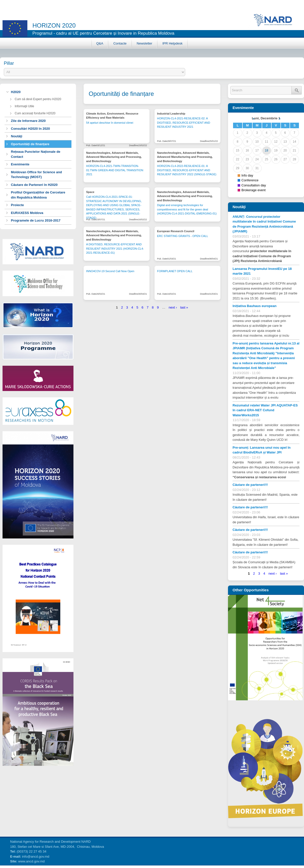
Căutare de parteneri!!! (250, 485)
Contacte (120, 43)
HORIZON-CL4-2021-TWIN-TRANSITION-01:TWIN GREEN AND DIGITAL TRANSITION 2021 (115, 170)
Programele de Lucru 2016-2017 (36, 220)
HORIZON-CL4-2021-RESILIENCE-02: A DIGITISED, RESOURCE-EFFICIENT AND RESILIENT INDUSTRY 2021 (184, 123)
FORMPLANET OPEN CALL (175, 271)
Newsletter (145, 43)
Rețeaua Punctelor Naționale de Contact (36, 154)
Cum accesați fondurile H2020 (35, 113)
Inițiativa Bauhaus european (254, 306)
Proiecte (17, 205)
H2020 (16, 92)
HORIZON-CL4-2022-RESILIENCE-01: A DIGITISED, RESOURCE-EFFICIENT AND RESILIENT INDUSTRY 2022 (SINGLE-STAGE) (187, 170)
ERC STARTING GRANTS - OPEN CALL (183, 236)
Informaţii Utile (24, 106)
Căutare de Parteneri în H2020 (34, 185)
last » (184, 307)
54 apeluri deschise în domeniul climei (110, 123)
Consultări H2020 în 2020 (30, 129)
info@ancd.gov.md (36, 856)
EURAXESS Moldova (27, 213)
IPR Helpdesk (172, 43)
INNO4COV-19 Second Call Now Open (110, 271)
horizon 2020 (54, 25)
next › (173, 307)
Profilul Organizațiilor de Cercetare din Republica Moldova (38, 195)
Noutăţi (17, 136)
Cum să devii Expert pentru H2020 (38, 99)
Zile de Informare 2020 (28, 121)
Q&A (100, 43)
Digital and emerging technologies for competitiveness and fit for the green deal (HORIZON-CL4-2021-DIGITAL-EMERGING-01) (187, 209)
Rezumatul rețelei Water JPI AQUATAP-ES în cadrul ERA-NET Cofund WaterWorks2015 (265, 410)
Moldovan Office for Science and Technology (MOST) (36, 175)
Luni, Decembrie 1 (266, 118)
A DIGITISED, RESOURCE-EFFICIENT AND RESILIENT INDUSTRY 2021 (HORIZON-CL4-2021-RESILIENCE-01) (115, 248)
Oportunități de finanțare (30, 144)
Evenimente (20, 164)
